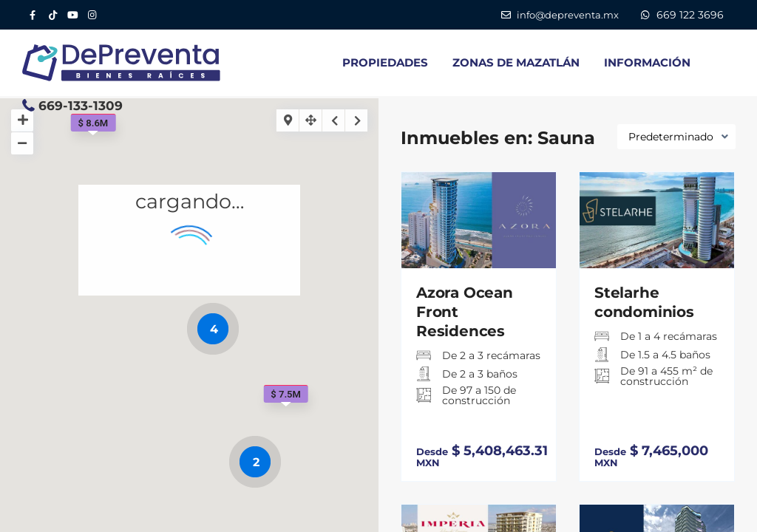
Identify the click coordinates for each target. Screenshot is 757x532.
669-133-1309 (81, 106)
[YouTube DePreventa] (72, 15)
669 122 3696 (690, 15)
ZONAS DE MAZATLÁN (516, 62)
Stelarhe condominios (644, 302)
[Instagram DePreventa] (92, 15)
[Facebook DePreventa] (32, 15)
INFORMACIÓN (647, 62)
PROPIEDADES (385, 62)
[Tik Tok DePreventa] (52, 15)
